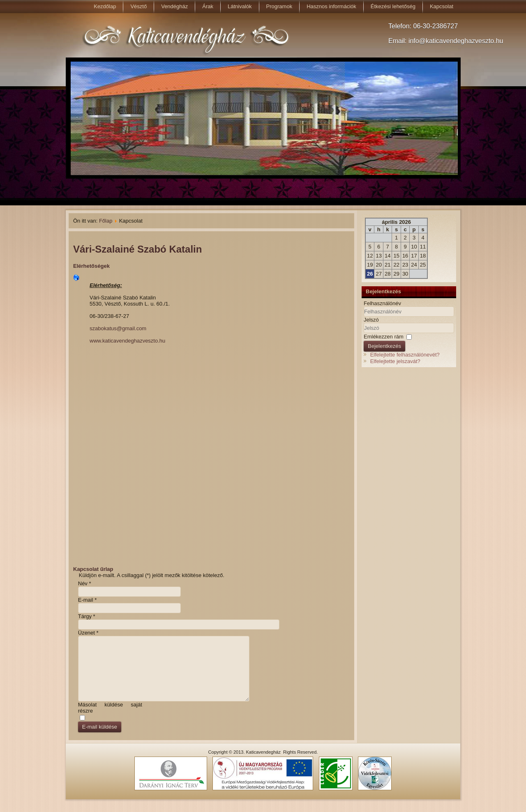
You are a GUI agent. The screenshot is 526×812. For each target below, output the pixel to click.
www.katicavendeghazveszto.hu (127, 341)
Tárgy (87, 616)
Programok (279, 6)
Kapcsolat (442, 6)
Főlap (106, 221)
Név (85, 583)
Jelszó (371, 320)
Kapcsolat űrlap (93, 569)
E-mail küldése (100, 727)
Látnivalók (240, 6)
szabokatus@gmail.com (118, 328)
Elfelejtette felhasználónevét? (405, 355)
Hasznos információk (331, 6)
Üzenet (88, 633)
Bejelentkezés (384, 346)
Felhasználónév (382, 303)
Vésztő (138, 6)
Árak (208, 6)
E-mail (88, 600)
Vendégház (174, 6)
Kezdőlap (105, 6)
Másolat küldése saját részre (110, 708)
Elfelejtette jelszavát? (395, 361)
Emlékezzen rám (384, 337)
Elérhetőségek (91, 266)
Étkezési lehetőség (393, 6)
